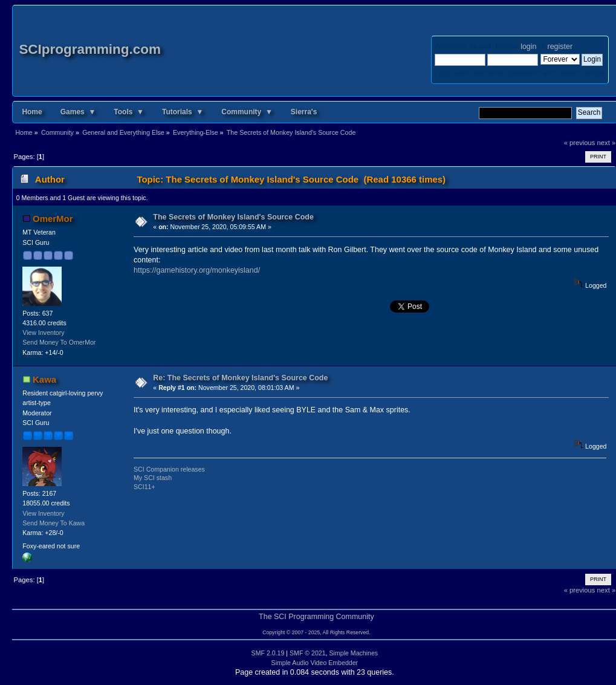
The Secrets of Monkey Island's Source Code (233, 217)
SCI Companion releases (169, 469)
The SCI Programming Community (316, 617)
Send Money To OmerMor (59, 342)
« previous (580, 143)
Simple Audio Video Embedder (315, 663)
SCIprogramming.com (90, 49)
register (560, 47)
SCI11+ (144, 487)
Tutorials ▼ (183, 112)
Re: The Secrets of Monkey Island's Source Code (240, 378)
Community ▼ (247, 112)
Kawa (44, 379)
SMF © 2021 (308, 653)
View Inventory (43, 333)
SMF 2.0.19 (268, 653)
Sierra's (304, 112)
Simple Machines (354, 653)
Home (32, 112)
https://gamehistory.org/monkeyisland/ (197, 270)
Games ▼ (78, 112)
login (528, 47)
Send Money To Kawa (53, 523)
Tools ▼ (129, 112)
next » (607, 143)
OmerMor (53, 219)
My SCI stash (153, 478)
